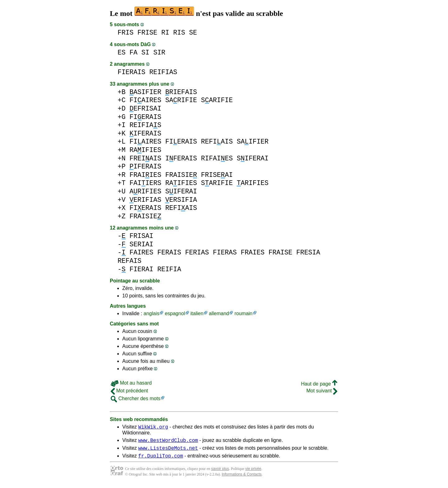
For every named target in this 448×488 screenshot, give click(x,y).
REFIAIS (217, 142)
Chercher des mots (136, 398)
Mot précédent (129, 391)
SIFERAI (253, 158)
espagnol (175, 313)
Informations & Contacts (242, 478)
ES (122, 52)
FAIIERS (145, 183)
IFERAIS (145, 133)
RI (165, 33)
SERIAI (141, 244)
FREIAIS (145, 158)
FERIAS (197, 252)
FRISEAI (217, 175)
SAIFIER (253, 142)
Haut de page (319, 384)
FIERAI (141, 269)
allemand (219, 313)
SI (146, 52)
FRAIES (253, 252)
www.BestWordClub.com (168, 442)
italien (197, 313)
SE (193, 33)
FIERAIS (131, 72)
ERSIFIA (181, 200)
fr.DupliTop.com (161, 459)
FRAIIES (145, 175)
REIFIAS (163, 72)
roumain (244, 313)
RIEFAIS (181, 92)
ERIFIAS (145, 200)
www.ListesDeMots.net (168, 451)
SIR (159, 52)
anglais (151, 313)
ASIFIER (145, 92)
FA (133, 52)
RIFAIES (217, 158)
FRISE (147, 33)
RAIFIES (145, 150)
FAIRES (141, 252)
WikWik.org (153, 428)
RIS (179, 33)
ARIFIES (253, 183)
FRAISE (280, 252)
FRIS (126, 33)
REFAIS (130, 261)
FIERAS (225, 252)
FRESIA (308, 252)
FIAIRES (145, 100)
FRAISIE (181, 175)
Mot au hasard (131, 383)
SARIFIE (181, 100)
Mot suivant (322, 391)
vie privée (253, 472)
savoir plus (220, 472)
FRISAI (141, 236)
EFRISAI (145, 109)
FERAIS (169, 252)
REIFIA (169, 269)
